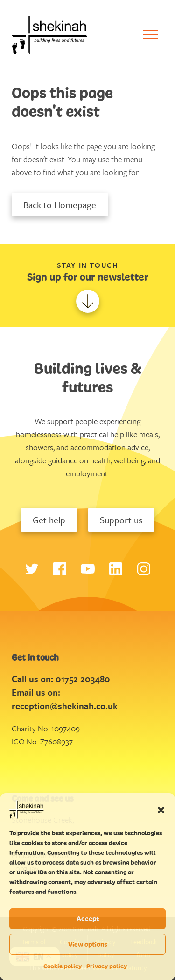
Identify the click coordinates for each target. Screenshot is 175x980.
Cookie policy (63, 966)
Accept (88, 919)
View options (88, 944)
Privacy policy (107, 966)
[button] (161, 810)
